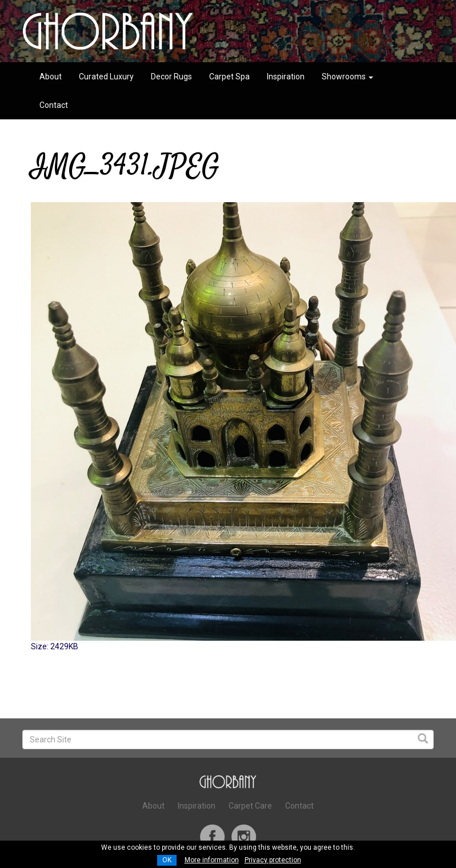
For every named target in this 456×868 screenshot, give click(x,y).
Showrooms (347, 77)
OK (167, 860)
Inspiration (286, 77)
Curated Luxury (106, 77)
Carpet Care (250, 806)
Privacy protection (273, 860)
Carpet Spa (229, 77)
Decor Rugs (171, 77)
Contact (54, 105)
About (51, 77)
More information (212, 860)
